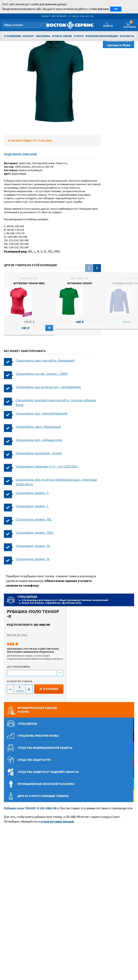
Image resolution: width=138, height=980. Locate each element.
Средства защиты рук (34, 760)
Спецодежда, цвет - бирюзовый (38, 427)
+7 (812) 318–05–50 (81, 16)
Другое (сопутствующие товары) (43, 796)
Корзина (130, 25)
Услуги (78, 36)
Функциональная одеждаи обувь (37, 710)
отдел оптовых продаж (57, 821)
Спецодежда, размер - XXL (34, 519)
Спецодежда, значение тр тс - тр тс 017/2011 (47, 466)
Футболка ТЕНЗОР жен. (29, 283)
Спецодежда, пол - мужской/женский (41, 413)
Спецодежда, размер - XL (33, 546)
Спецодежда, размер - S (32, 493)
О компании (12, 36)
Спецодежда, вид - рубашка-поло (39, 440)
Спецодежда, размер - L (32, 506)
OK (116, 9)
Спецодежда (75, 600)
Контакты (127, 36)
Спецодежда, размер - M (33, 559)
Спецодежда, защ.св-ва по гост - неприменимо (48, 387)
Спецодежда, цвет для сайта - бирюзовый (45, 360)
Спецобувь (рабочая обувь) (38, 736)
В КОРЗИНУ (49, 689)
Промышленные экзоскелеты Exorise (46, 784)
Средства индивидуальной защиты (45, 748)
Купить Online (62, 36)
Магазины (43, 36)
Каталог (28, 36)
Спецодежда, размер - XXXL (35, 532)
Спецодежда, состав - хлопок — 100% (42, 374)
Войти (110, 26)
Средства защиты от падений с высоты (48, 772)
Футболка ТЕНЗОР (80, 283)
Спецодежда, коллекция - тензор (39, 453)
